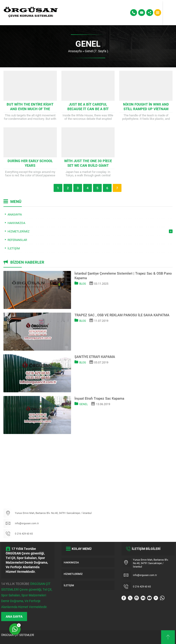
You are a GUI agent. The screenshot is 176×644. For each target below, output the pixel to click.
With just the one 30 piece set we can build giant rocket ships (88, 165)
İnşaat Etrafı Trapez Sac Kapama (99, 398)
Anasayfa (75, 51)
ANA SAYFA (14, 616)
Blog (83, 284)
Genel (84, 404)
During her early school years (30, 163)
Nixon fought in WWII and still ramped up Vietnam (146, 106)
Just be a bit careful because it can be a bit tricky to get (88, 109)
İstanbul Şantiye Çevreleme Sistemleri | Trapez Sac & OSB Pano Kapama (123, 276)
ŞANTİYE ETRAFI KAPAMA (95, 357)
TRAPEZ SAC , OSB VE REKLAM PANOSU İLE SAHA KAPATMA (122, 315)
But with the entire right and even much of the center (30, 109)
